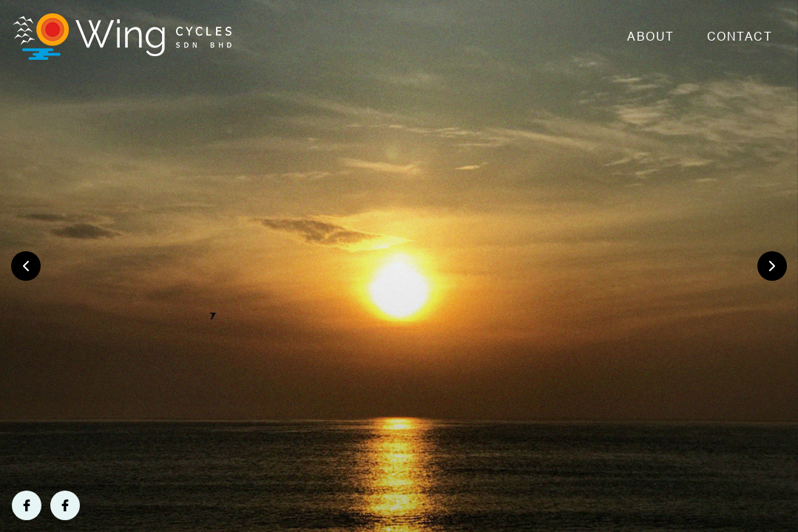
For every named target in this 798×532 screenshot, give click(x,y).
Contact (740, 37)
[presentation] (26, 266)
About (651, 37)
